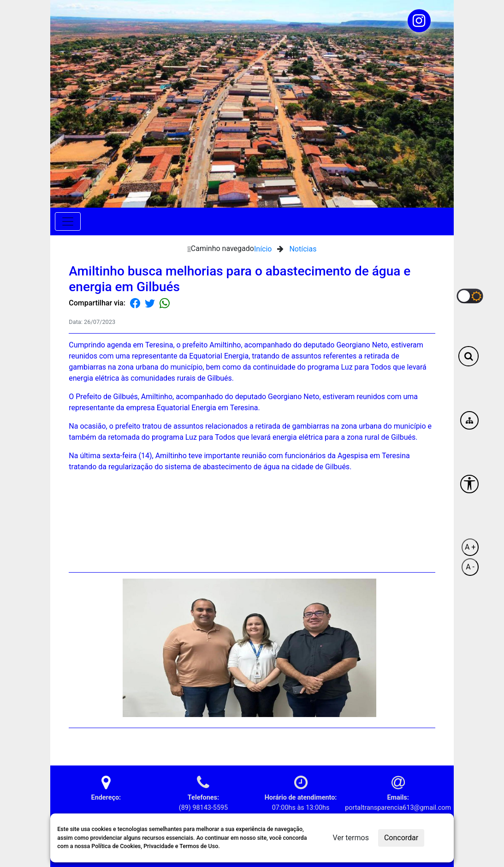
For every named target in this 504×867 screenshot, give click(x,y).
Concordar (401, 838)
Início (263, 249)
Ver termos (351, 838)
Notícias (303, 249)
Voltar (423, 743)
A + (470, 547)
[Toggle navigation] (68, 221)
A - (470, 567)
